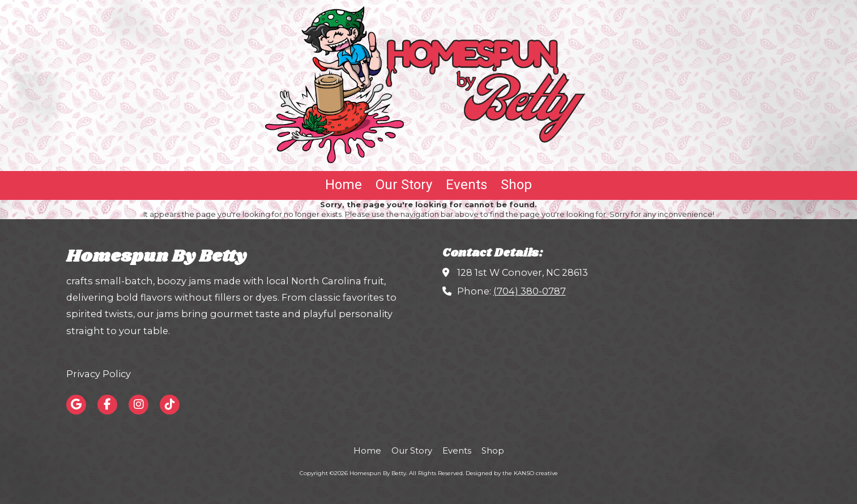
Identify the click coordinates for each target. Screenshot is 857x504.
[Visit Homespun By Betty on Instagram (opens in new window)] (138, 405)
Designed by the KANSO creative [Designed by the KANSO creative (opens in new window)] (512, 473)
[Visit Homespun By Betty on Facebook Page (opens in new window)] (107, 405)
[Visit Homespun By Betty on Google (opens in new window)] (76, 405)
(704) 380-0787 (530, 291)
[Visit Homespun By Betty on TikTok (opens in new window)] (170, 405)
